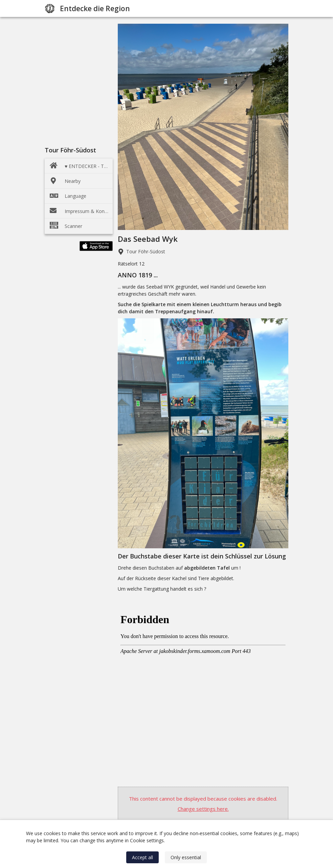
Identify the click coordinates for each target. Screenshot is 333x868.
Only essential (186, 857)
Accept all (142, 857)
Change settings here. (203, 809)
